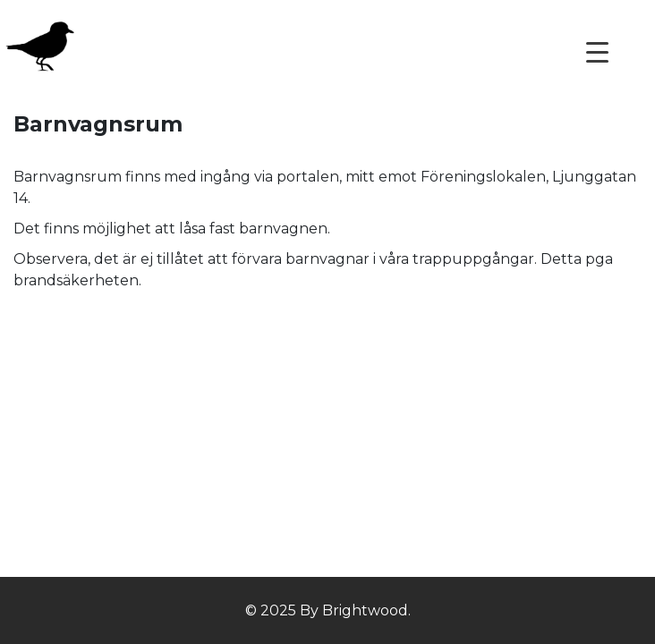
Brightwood (363, 610)
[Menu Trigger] (597, 51)
